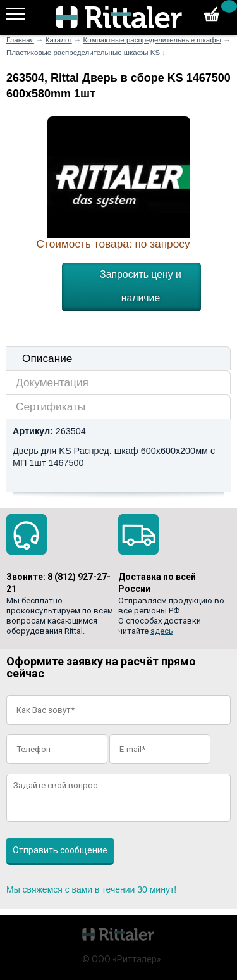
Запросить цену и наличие (141, 286)
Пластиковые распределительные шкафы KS (83, 53)
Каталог (59, 40)
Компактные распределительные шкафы (152, 40)
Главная (20, 40)
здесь (162, 631)
